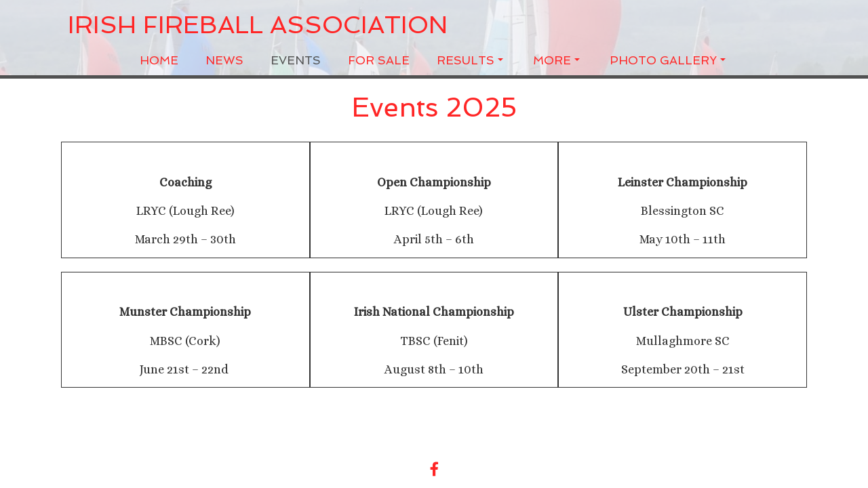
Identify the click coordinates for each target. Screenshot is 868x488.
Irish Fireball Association (258, 25)
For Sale (379, 60)
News (224, 60)
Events (296, 60)
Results (470, 60)
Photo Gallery (668, 60)
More (556, 60)
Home (159, 60)
